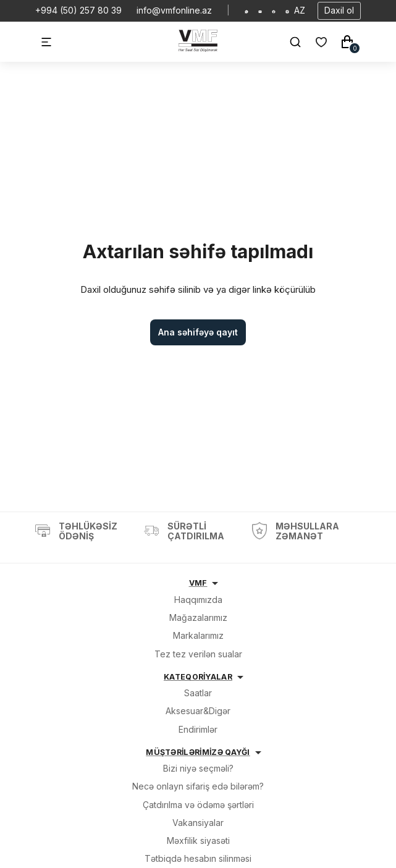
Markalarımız (198, 635)
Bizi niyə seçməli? (198, 768)
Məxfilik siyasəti (198, 841)
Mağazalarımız (198, 617)
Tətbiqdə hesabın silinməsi (198, 858)
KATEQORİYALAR (198, 677)
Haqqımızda (198, 600)
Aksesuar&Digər (198, 711)
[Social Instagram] (287, 11)
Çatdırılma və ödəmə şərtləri (198, 805)
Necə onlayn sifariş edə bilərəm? (198, 786)
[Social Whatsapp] (246, 11)
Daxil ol (339, 10)
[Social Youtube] (260, 11)
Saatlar (198, 693)
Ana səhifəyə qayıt (198, 332)
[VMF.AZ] (198, 48)
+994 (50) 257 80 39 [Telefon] (78, 11)
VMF (198, 583)
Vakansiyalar (198, 823)
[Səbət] (347, 42)
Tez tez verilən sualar (198, 654)
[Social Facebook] (274, 11)
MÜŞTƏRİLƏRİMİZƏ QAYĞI (198, 752)
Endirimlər (198, 729)
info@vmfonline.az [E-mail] (174, 11)
